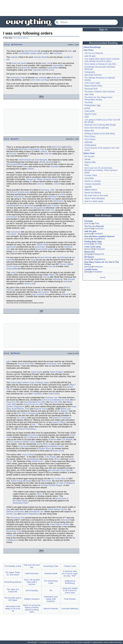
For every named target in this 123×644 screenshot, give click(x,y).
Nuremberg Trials (18, 78)
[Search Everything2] (86, 22)
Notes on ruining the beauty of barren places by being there (32, 609)
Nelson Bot (89, 131)
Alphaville (88, 142)
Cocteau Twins (91, 175)
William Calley (29, 442)
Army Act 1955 (56, 402)
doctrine (17, 266)
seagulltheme (99, 239)
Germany (45, 190)
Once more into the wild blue (97, 128)
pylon (16, 139)
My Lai (48, 444)
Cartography (90, 72)
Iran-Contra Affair (58, 479)
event (87, 239)
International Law (36, 512)
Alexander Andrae (51, 179)
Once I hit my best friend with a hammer (32, 582)
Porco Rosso (90, 136)
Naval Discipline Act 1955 (34, 402)
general (49, 162)
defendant (57, 279)
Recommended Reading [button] (103, 43)
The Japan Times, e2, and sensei (13, 574)
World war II (56, 78)
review (88, 244)
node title (48, 154)
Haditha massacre (32, 599)
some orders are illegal (40, 80)
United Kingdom (57, 372)
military (51, 275)
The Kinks (89, 102)
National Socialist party (19, 192)
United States (37, 372)
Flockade (89, 221)
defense (65, 294)
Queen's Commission (62, 418)
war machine (43, 292)
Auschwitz (58, 53)
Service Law (12, 514)
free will (52, 266)
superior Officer (59, 422)
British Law (66, 409)
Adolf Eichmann (31, 51)
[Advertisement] (61, 8)
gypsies (40, 208)
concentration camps (27, 53)
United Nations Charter (57, 509)
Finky (97, 223)
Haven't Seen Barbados (94, 198)
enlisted (57, 184)
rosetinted (98, 234)
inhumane (55, 167)
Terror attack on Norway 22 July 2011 (100, 64)
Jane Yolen (89, 94)
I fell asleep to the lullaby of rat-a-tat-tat (13, 609)
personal (89, 249)
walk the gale (90, 56)
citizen (66, 281)
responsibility (58, 65)
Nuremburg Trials (37, 149)
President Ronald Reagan (51, 485)
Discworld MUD (91, 89)
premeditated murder (55, 446)
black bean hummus (93, 75)
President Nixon (44, 448)
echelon (31, 169)
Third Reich (11, 234)
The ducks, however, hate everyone (100, 92)
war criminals (41, 78)
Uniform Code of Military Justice (36, 383)
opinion (88, 228)
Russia (30, 206)
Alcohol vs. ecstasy (93, 181)
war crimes (21, 418)
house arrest (58, 451)
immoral (40, 184)
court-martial (24, 446)
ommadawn (97, 272)
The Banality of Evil (13, 566)
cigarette (88, 187)
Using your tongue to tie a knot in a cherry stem (70, 591)
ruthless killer (42, 245)
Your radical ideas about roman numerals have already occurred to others (102, 60)
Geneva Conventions (27, 429)
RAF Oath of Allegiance (27, 413)
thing (7, 45)
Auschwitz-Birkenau (70, 609)
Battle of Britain (53, 206)
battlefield (10, 206)
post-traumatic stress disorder (60, 470)
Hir (51, 591)
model (13, 273)
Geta (86, 165)
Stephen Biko (90, 162)
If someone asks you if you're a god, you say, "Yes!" (70, 574)
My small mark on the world (96, 196)
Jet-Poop (98, 244)
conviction (40, 294)
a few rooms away (92, 83)
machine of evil (47, 70)
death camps (43, 53)
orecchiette (89, 178)
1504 (87, 117)
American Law (51, 398)
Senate (87, 159)
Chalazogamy (90, 145)
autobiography (33, 459)
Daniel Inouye (17, 481)
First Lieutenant (16, 442)
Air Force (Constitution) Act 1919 (55, 400)
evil (49, 63)
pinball (87, 108)
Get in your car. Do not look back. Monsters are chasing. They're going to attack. (101, 170)
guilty (33, 294)
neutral (62, 194)
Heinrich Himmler (45, 257)
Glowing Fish (98, 254)
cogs (35, 70)
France (21, 206)
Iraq (8, 509)
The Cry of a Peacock (94, 53)
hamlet (40, 444)
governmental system (45, 249)
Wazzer (17, 353)
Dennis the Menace (93, 193)
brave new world (19, 63)
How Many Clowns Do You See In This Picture (102, 263)
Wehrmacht (57, 147)
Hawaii (28, 481)
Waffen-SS (49, 210)
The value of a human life (13, 591)
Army (27, 409)
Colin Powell (50, 457)
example (71, 279)
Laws (26, 394)
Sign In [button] (103, 30)
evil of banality (32, 591)
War (34, 424)
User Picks (88, 50)
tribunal (46, 277)
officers (57, 459)
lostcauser (99, 228)
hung (33, 260)
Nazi (53, 199)
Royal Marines (18, 409)
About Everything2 (92, 47)
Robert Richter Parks (93, 86)
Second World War (26, 364)
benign (38, 290)
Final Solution (70, 599)
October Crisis (70, 566)
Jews (69, 51)
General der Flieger (34, 179)
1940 (52, 190)
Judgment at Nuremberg (70, 582)
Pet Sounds (89, 156)
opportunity (11, 247)
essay (88, 259)
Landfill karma (91, 269)
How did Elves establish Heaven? (100, 236)
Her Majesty (62, 411)
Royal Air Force (40, 409)
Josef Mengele (41, 160)
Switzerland (19, 197)
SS (31, 182)
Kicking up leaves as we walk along (99, 134)
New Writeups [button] (103, 215)
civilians (43, 151)
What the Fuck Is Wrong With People (100, 125)
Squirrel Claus (90, 114)
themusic (18, 45)
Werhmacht (58, 201)
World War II (24, 149)
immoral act (29, 284)
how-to (88, 223)
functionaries (53, 68)
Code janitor (90, 111)
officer (41, 162)
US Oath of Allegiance (65, 483)
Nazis (44, 63)
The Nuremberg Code (51, 582)
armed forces (37, 461)
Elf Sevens (89, 257)
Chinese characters (93, 184)
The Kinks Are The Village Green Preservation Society (98, 98)
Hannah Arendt (40, 57)
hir (29, 154)
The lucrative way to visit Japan (13, 599)
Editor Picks (89, 153)
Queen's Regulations (15, 407)
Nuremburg (33, 435)
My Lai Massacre (31, 437)
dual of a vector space (94, 201)
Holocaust (65, 520)
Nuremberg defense (21, 38)
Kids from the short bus (32, 566)
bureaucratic (25, 68)
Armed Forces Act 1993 (33, 404)
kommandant (12, 217)
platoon (54, 440)
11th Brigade (67, 440)
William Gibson (91, 190)
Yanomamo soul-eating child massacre (51, 599)
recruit (15, 251)
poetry (88, 234)
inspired (14, 57)
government (40, 247)
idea (6, 139)
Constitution (37, 394)
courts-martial (28, 455)
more (103, 277)
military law (11, 536)
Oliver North (46, 481)
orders (25, 167)
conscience (16, 232)
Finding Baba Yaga (92, 105)
